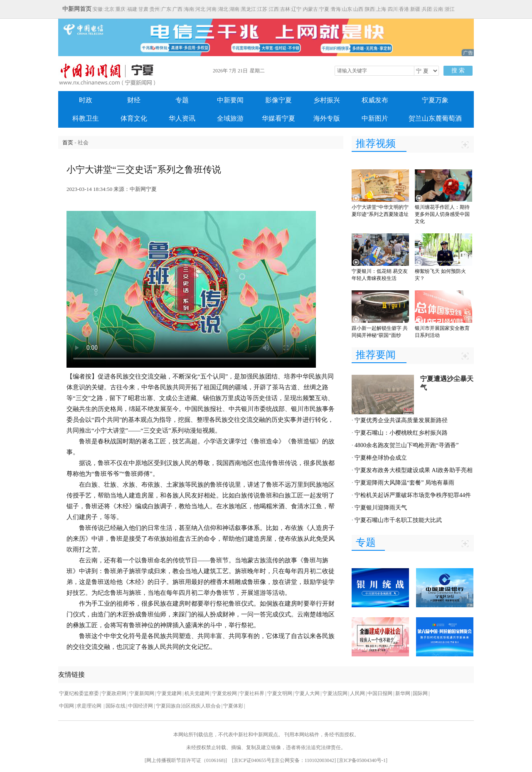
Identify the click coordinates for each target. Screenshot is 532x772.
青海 (336, 9)
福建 (132, 9)
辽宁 (296, 9)
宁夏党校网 (224, 693)
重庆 (121, 9)
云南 (438, 9)
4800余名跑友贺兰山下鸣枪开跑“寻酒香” (406, 445)
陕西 (370, 9)
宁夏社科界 (252, 693)
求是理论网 (90, 706)
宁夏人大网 (307, 693)
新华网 (403, 693)
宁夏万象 (435, 100)
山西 (358, 9)
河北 (200, 9)
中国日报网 (380, 693)
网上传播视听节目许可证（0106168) (186, 760)
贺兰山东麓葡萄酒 (435, 118)
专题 (182, 100)
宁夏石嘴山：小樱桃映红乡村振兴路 (401, 433)
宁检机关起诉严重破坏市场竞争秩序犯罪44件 (413, 495)
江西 (274, 9)
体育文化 (134, 118)
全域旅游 (230, 118)
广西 (177, 9)
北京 (109, 9)
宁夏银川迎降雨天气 (381, 508)
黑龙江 (249, 9)
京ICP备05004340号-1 (362, 760)
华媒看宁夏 (278, 118)
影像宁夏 (278, 100)
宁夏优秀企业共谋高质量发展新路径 (401, 420)
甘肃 (143, 9)
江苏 (262, 9)
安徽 (98, 9)
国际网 (420, 693)
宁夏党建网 (169, 693)
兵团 (427, 9)
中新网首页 (77, 9)
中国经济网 (140, 706)
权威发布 (375, 100)
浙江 (450, 9)
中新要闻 (230, 100)
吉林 (285, 9)
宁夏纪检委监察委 (79, 693)
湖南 (234, 9)
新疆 (415, 9)
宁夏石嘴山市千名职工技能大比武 (398, 520)
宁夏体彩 (233, 706)
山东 (347, 9)
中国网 (66, 706)
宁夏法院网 (335, 693)
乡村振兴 (327, 100)
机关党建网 (197, 693)
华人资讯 (182, 118)
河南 (212, 9)
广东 (166, 9)
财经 (134, 100)
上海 (381, 9)
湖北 (223, 9)
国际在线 (116, 706)
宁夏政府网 (114, 693)
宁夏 (324, 9)
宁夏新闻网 (142, 693)
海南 (189, 9)
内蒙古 (310, 9)
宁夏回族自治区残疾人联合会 (188, 706)
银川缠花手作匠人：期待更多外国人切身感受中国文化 (442, 214)
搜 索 (458, 71)
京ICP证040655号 (252, 760)
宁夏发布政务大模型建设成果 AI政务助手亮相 (414, 470)
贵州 (155, 9)
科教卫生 (86, 118)
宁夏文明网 (280, 693)
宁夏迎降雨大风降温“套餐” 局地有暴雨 (404, 483)
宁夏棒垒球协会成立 (381, 458)
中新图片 (375, 118)
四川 (393, 9)
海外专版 (327, 118)
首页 (68, 142)
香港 (404, 9)
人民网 (357, 693)
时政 (86, 100)
